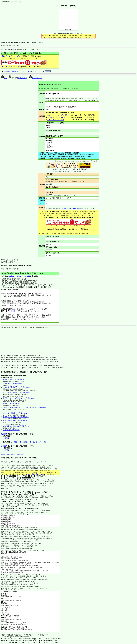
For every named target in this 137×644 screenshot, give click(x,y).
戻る (4, 78)
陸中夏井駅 (33, 442)
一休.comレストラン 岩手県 (10, 501)
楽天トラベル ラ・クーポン (11, 56)
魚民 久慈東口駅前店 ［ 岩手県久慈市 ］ (17, 393)
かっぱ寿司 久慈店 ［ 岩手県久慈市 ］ (16, 421)
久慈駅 (15, 442)
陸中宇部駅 (23, 442)
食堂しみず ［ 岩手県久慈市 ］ (14, 383)
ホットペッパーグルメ (7, 487)
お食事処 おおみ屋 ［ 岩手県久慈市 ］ (16, 417)
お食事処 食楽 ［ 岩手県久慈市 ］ (15, 380)
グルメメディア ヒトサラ (56, 117)
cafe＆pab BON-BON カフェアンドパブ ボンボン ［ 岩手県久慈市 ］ (26, 407)
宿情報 (19, 276)
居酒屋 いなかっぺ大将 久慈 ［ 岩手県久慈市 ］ (19, 398)
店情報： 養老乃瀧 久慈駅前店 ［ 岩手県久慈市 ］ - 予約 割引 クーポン (25, 635)
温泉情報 (11, 276)
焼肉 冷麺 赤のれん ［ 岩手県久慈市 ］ (16, 426)
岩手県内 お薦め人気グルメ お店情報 (16, 72)
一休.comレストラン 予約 (56, 120)
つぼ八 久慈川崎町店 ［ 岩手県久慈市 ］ (17, 387)
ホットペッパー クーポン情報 (57, 115)
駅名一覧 (43, 442)
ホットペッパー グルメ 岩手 (11, 67)
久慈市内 (4, 434)
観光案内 (14, 311)
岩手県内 (4, 446)
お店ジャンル (23, 78)
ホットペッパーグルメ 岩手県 (11, 478)
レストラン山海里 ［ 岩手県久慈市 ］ (16, 413)
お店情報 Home (36, 78)
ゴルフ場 (27, 276)
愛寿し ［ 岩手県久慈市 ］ (12, 404)
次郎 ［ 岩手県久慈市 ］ (11, 430)
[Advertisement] (13, 340)
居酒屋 (7, 438)
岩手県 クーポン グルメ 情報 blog (12, 454)
